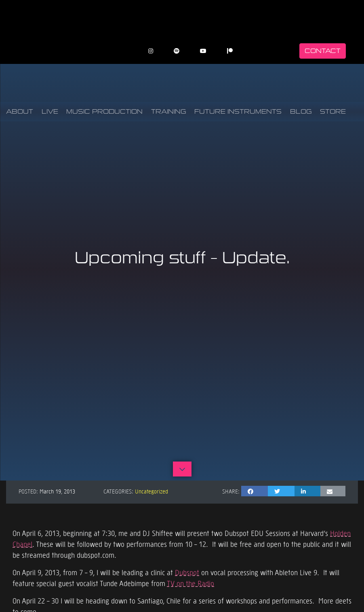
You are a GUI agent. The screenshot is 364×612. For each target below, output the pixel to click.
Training (169, 111)
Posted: (28, 491)
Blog (301, 111)
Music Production (104, 111)
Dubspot (187, 572)
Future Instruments (238, 111)
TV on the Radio (190, 583)
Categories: (118, 491)
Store (333, 111)
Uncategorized (151, 491)
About (20, 111)
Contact (323, 51)
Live (50, 111)
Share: (231, 491)
